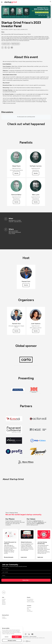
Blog (28, 609)
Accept (17, 637)
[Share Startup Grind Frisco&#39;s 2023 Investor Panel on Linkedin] (9, 48)
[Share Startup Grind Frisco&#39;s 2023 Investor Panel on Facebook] (3, 48)
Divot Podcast (30, 611)
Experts (3, 600)
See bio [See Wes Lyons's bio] (36, 202)
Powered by (26, 641)
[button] (50, 2)
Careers (4, 617)
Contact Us (4, 618)
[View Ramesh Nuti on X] (16, 321)
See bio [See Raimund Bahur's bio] (16, 202)
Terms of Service (25, 637)
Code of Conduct (33, 637)
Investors (4, 599)
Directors (4, 604)
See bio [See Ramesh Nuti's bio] (26, 285)
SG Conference (30, 599)
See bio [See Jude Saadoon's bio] (36, 331)
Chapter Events (30, 600)
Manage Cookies (12, 640)
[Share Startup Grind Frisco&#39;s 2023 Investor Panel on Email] (12, 48)
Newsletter (29, 607)
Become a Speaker (31, 602)
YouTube (29, 610)
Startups (4, 602)
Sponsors (4, 603)
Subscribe (25, 580)
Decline (7, 637)
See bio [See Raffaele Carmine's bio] (36, 173)
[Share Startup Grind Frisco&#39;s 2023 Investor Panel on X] (6, 48)
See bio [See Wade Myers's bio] (16, 173)
